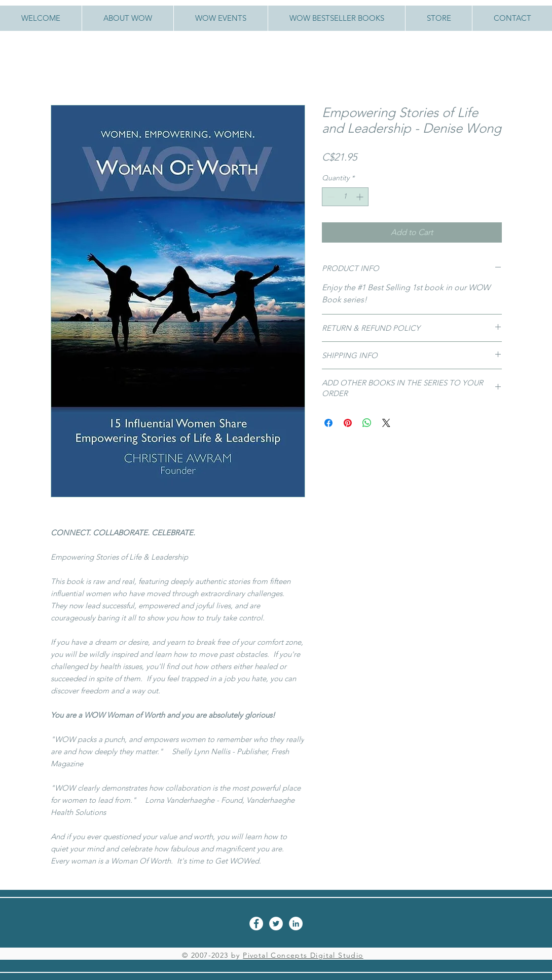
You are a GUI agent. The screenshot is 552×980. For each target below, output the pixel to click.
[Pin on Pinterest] (348, 423)
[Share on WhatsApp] (367, 423)
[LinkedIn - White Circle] (296, 924)
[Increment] (361, 197)
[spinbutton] (345, 197)
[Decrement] (330, 197)
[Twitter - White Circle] (276, 924)
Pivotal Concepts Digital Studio (303, 955)
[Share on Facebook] (328, 423)
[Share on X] (386, 423)
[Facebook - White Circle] (256, 924)
